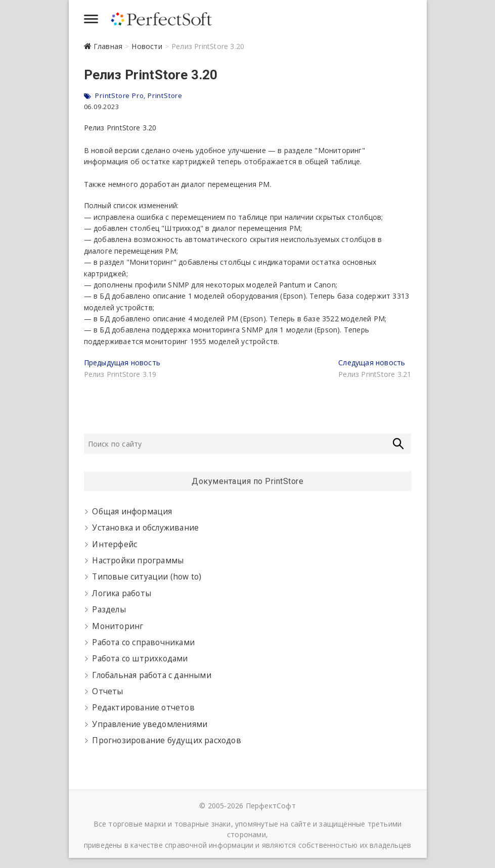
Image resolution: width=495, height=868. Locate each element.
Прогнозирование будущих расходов (166, 740)
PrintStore (165, 95)
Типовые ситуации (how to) (147, 577)
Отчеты (107, 691)
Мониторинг (118, 626)
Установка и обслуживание (145, 528)
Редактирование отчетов (143, 708)
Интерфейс (115, 544)
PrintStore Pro (119, 95)
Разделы (109, 610)
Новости (147, 46)
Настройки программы (138, 561)
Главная (108, 46)
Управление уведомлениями (150, 724)
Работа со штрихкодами (140, 659)
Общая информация (132, 512)
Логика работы (122, 593)
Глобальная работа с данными (151, 675)
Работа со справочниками (143, 642)
